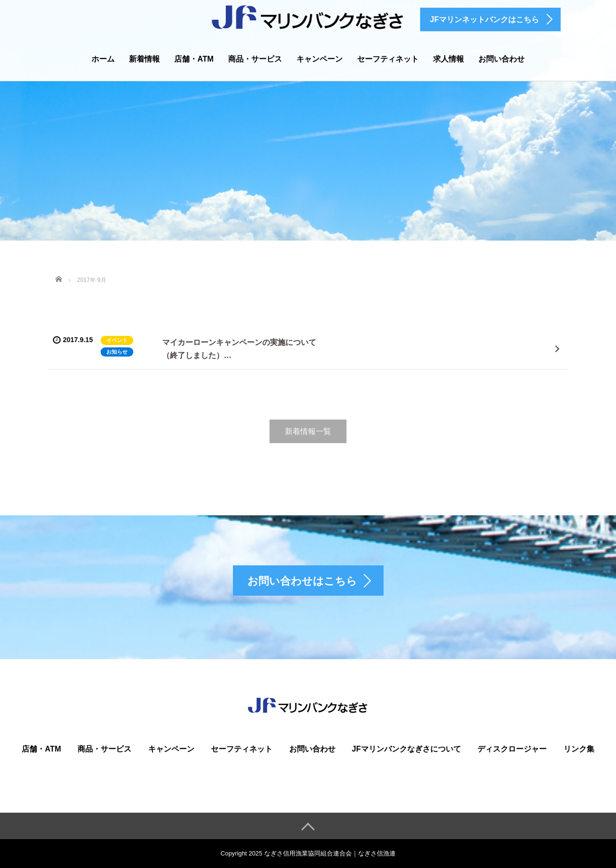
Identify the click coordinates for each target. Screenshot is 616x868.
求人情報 (449, 59)
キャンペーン (320, 59)
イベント (117, 340)
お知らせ (117, 352)
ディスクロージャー (512, 749)
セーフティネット (388, 59)
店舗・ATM (194, 59)
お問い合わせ (501, 59)
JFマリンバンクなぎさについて (406, 749)
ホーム (103, 59)
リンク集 (579, 749)
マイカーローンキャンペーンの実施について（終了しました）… (239, 349)
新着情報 (144, 59)
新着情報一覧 (308, 431)
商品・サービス (255, 59)
